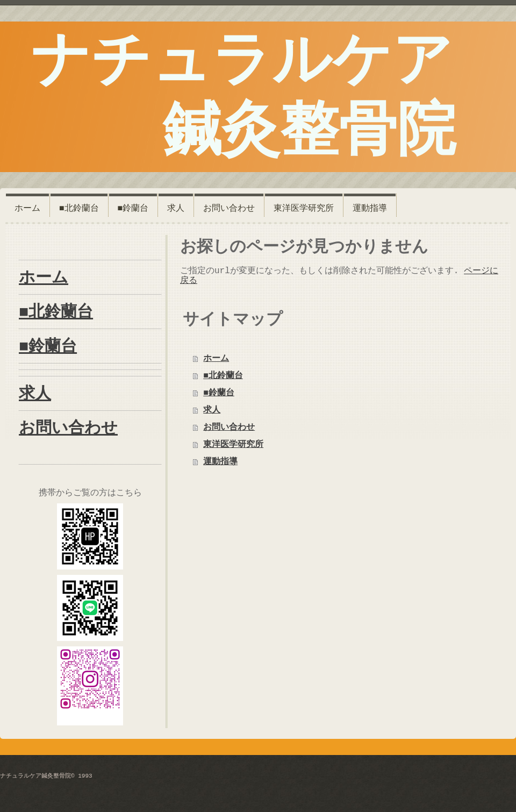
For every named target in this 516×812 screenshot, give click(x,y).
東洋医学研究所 (233, 445)
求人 (212, 410)
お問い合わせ (229, 428)
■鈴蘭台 (219, 393)
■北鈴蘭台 (223, 376)
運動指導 (220, 462)
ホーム (216, 359)
